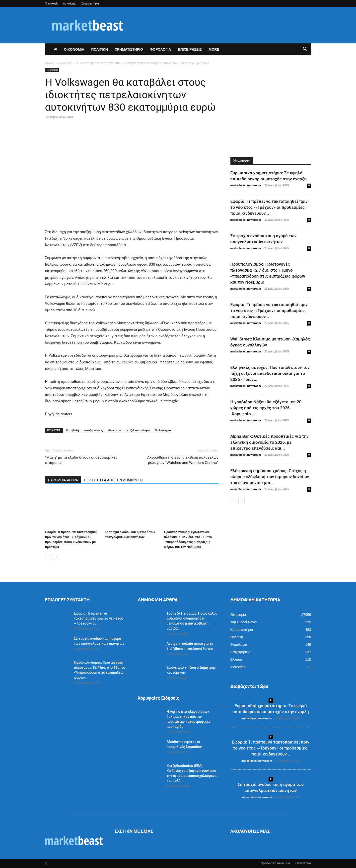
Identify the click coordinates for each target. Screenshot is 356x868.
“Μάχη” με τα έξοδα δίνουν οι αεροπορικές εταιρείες (81, 460)
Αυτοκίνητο (70, 3)
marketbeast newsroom (246, 185)
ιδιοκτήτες (115, 430)
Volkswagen (163, 430)
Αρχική (50, 63)
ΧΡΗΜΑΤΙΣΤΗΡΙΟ (129, 49)
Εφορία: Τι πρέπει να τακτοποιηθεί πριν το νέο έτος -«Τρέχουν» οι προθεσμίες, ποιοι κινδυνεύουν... (269, 207)
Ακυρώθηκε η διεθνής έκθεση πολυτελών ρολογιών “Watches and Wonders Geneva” (183, 460)
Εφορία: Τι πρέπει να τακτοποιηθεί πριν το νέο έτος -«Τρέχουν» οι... (99, 618)
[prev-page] (48, 557)
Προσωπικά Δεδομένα (275, 863)
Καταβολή (72, 430)
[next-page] (56, 557)
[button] (305, 50)
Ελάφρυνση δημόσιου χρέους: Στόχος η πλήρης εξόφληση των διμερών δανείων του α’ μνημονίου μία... (270, 477)
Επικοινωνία (303, 863)
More (214, 49)
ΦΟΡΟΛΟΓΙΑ (161, 49)
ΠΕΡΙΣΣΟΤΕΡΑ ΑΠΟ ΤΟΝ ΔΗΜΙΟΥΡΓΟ (113, 480)
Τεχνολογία (52, 3)
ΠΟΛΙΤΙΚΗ (100, 49)
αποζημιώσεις (94, 430)
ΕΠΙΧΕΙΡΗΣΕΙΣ (190, 49)
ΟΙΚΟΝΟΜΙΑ (74, 49)
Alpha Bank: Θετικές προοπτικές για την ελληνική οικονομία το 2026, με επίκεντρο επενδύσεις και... (270, 442)
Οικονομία (66, 63)
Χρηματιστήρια (90, 3)
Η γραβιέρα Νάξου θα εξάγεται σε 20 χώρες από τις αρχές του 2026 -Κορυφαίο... (266, 408)
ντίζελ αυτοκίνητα (138, 430)
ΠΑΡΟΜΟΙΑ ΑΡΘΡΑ (63, 480)
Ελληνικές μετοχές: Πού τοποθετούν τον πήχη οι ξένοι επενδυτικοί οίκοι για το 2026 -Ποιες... (270, 373)
